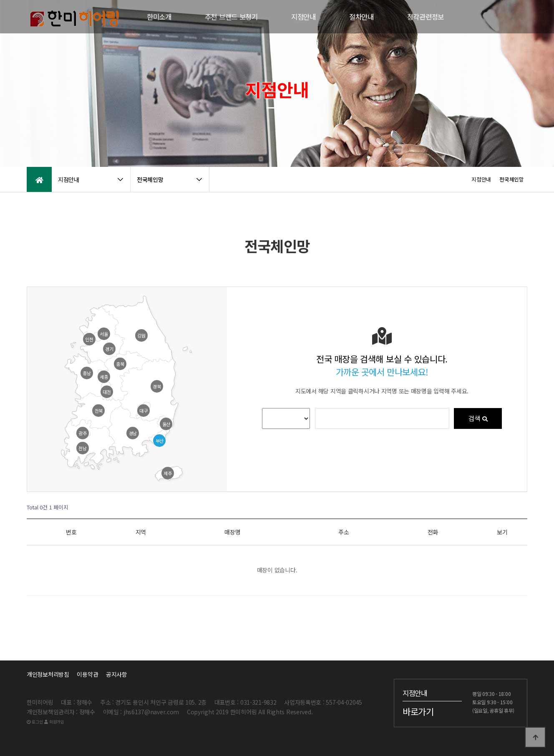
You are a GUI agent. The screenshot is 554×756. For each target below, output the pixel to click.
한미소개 (159, 17)
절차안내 (361, 17)
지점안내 (303, 17)
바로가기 (418, 711)
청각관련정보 (426, 17)
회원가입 (54, 722)
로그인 (35, 722)
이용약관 (87, 674)
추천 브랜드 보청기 (231, 17)
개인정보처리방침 (48, 674)
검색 (478, 418)
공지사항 (117, 674)
